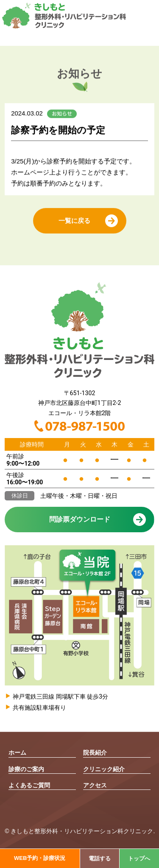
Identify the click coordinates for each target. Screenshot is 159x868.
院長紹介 (95, 753)
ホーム (17, 753)
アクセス (95, 785)
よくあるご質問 (29, 785)
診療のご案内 (26, 769)
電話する (100, 858)
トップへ (139, 858)
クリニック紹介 (104, 769)
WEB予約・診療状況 (40, 858)
